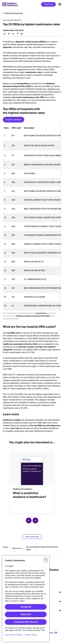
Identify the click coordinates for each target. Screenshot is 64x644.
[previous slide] (29, 520)
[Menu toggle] (60, 4)
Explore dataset (14, 120)
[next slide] (35, 520)
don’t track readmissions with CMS (28, 97)
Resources (17, 548)
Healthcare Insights (12, 420)
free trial (15, 428)
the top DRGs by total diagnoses (45, 426)
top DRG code (13, 333)
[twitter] (13, 34)
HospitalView (23, 84)
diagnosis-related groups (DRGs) (31, 42)
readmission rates (34, 72)
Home (5, 547)
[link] (9, 34)
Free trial (48, 4)
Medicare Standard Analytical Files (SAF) (29, 85)
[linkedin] (22, 34)
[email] (5, 34)
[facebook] (17, 34)
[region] (32, 218)
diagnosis (7, 47)
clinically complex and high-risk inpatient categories (29, 348)
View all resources (14, 13)
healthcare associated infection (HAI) (20, 344)
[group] (32, 481)
